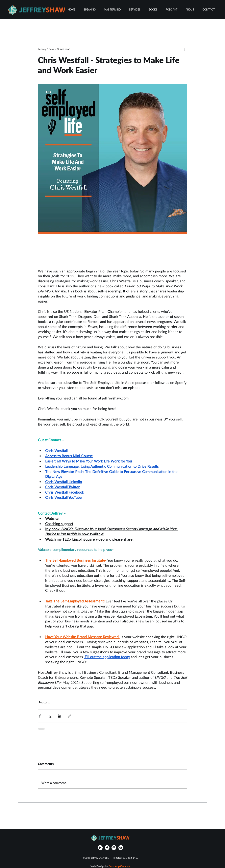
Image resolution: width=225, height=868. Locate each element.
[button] (135, 10)
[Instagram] (114, 848)
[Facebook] (107, 848)
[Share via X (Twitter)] (50, 716)
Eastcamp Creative (119, 866)
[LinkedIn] (100, 848)
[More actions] (185, 49)
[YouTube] (121, 848)
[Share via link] (69, 716)
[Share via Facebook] (40, 716)
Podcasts (44, 702)
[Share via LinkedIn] (60, 716)
